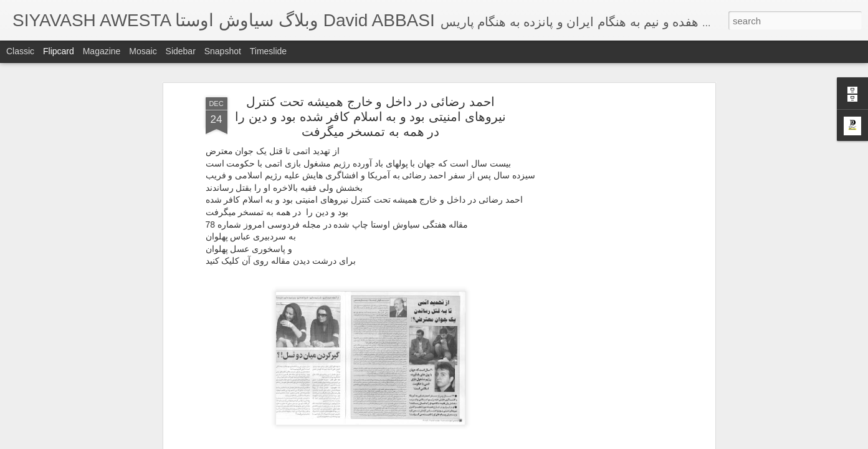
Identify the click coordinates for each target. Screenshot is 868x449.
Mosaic (143, 51)
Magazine (102, 51)
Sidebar (181, 51)
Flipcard (59, 51)
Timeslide (268, 51)
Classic (20, 51)
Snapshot (223, 51)
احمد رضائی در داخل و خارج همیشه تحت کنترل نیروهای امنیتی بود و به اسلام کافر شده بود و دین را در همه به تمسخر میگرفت (370, 117)
